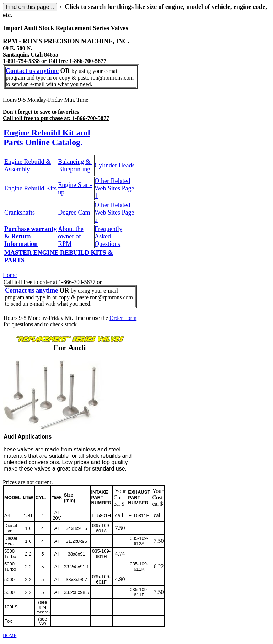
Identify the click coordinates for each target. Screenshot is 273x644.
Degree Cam (74, 213)
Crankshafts (20, 213)
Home (10, 275)
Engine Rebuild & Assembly (28, 165)
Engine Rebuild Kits (30, 188)
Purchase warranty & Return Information (30, 236)
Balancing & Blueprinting (75, 165)
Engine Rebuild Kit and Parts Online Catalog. (47, 137)
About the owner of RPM (71, 236)
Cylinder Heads (114, 165)
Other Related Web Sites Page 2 (114, 213)
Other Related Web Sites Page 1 (114, 188)
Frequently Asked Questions (108, 236)
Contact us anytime (32, 71)
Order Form (123, 318)
